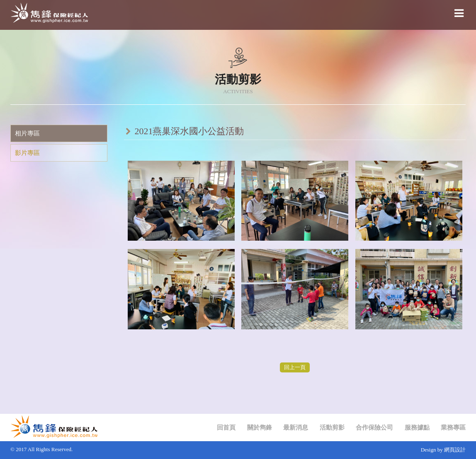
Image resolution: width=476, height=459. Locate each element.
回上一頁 (295, 367)
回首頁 (226, 428)
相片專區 (27, 133)
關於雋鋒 (260, 428)
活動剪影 (332, 428)
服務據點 (417, 428)
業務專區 (453, 428)
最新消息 (296, 428)
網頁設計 (455, 450)
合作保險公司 (374, 428)
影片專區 (27, 153)
